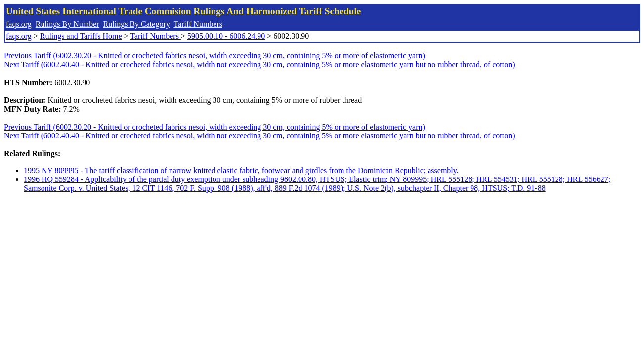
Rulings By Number (67, 24)
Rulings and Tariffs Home (81, 36)
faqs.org (19, 24)
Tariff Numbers (198, 24)
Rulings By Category (137, 24)
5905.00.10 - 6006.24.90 (226, 36)
